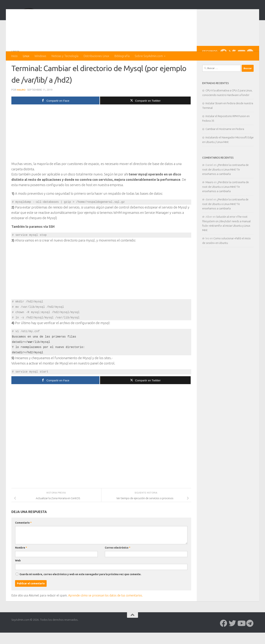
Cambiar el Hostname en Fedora (225, 144)
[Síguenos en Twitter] (232, 67)
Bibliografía (122, 56)
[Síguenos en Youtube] (241, 67)
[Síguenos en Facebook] (224, 67)
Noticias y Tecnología (65, 56)
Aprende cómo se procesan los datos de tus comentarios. (106, 610)
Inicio (14, 56)
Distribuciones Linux (96, 56)
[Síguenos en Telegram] (250, 67)
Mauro (21, 104)
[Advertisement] (101, 148)
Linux (26, 56)
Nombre (21, 562)
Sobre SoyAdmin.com (149, 56)
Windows (40, 56)
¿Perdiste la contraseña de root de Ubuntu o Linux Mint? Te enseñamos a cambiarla (225, 184)
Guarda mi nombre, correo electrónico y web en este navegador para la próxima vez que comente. (80, 589)
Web (18, 575)
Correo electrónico (118, 562)
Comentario (23, 537)
